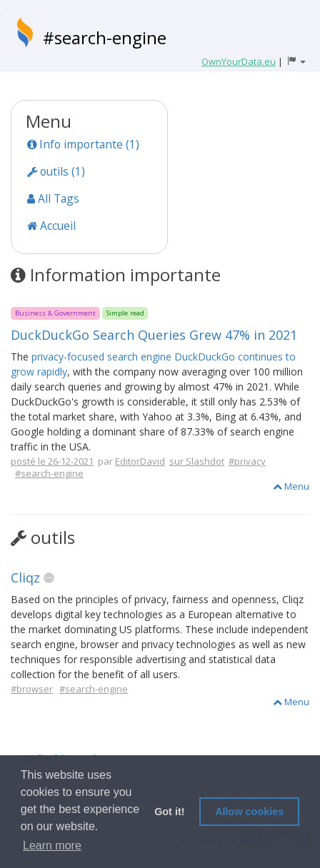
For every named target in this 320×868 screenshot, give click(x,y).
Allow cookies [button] (249, 812)
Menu (291, 486)
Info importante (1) (83, 144)
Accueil (51, 226)
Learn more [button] (52, 846)
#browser (32, 689)
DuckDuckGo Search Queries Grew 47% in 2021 (154, 335)
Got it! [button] (169, 812)
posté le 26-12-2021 (52, 461)
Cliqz (25, 577)
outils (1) (56, 171)
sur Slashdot (197, 461)
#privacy (247, 461)
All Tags (53, 198)
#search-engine (105, 37)
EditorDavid (140, 461)
